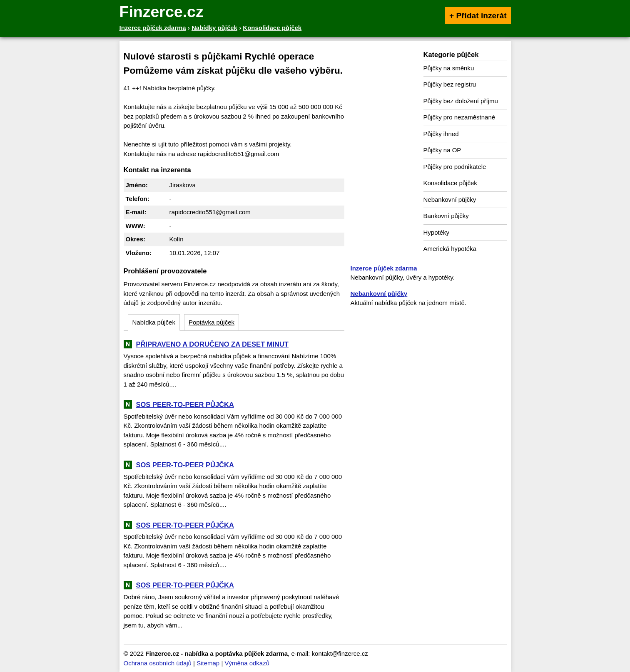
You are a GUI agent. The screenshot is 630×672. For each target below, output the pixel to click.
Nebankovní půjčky (450, 200)
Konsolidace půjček (450, 183)
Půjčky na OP (442, 150)
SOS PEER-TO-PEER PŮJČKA (185, 404)
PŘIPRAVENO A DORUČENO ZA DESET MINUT (212, 344)
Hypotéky (437, 232)
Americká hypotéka (450, 249)
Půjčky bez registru (450, 84)
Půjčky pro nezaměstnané (459, 117)
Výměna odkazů (247, 663)
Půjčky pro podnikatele (455, 167)
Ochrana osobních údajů (158, 663)
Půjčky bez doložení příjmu (461, 101)
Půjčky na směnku (449, 68)
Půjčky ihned (441, 134)
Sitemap (208, 663)
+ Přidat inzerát (478, 16)
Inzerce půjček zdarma (384, 268)
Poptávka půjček (212, 322)
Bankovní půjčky (446, 216)
